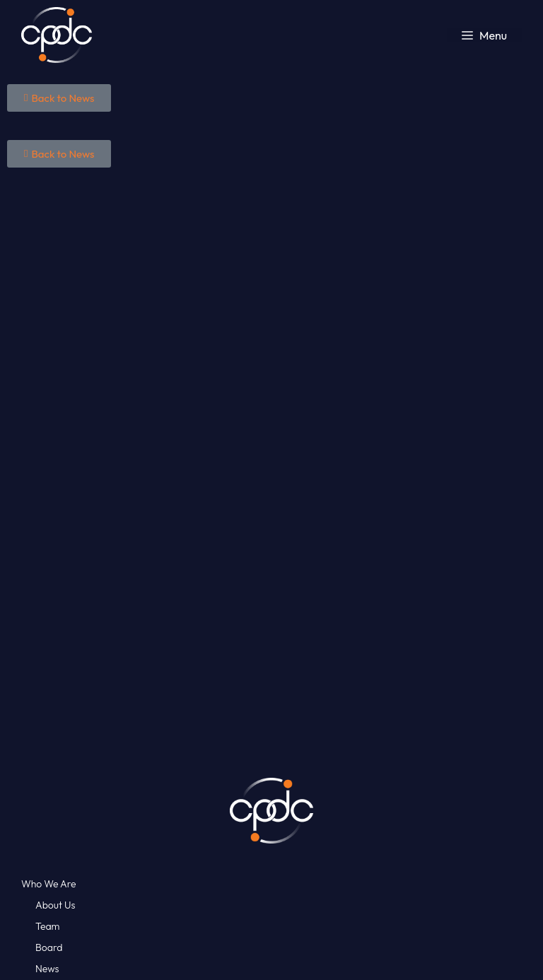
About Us (55, 905)
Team (48, 926)
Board (49, 947)
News (47, 969)
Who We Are (49, 884)
